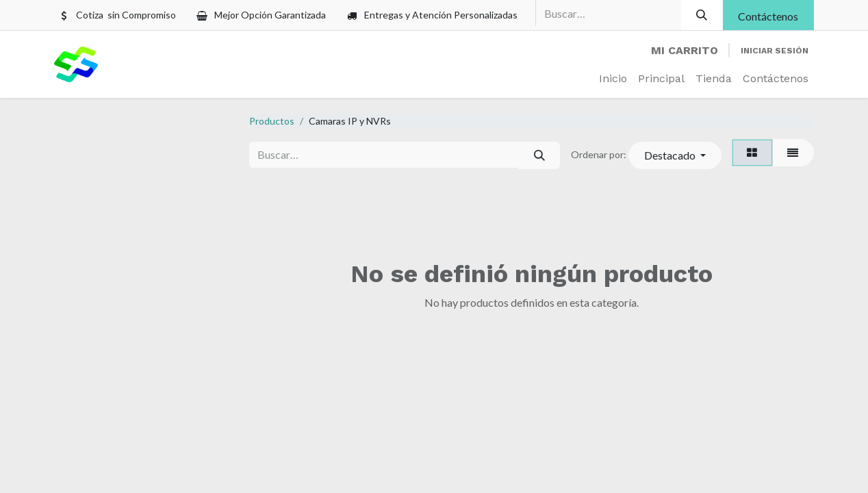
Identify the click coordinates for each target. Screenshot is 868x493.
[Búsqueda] (702, 15)
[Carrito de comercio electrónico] (685, 51)
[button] (675, 155)
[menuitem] (613, 79)
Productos (272, 121)
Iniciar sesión (775, 51)
